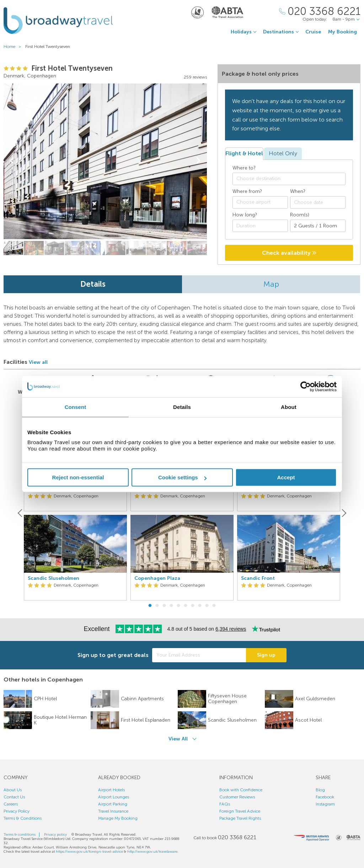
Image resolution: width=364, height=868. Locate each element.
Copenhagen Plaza (157, 578)
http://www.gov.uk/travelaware (152, 852)
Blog (320, 790)
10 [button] (214, 606)
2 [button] (157, 606)
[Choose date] (318, 202)
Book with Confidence (241, 790)
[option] (75, 513)
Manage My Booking (118, 818)
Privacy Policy (17, 811)
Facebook (325, 797)
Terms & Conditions (23, 818)
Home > (14, 47)
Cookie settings (182, 477)
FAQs (225, 804)
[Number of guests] (318, 226)
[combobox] (289, 179)
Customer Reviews (237, 797)
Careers (11, 804)
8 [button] (200, 606)
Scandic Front (258, 578)
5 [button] (178, 606)
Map (271, 284)
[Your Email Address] (199, 655)
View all (38, 362)
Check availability (289, 253)
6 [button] (186, 606)
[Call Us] (320, 12)
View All (178, 739)
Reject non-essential (78, 477)
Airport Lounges (114, 797)
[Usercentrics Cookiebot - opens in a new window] (306, 387)
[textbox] (293, 179)
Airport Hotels (111, 790)
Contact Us (14, 797)
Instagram (325, 804)
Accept (286, 477)
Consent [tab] (76, 407)
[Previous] (21, 513)
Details (93, 284)
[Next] (343, 513)
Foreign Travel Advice (240, 811)
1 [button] (150, 606)
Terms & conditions (20, 835)
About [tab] (289, 407)
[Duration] (260, 226)
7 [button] (193, 606)
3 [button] (164, 606)
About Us (13, 790)
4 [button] (171, 606)
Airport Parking (113, 804)
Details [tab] (182, 407)
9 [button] (207, 606)
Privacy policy (55, 835)
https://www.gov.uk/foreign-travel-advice (89, 852)
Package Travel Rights (240, 818)
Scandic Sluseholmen (53, 578)
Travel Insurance (113, 811)
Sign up (266, 655)
